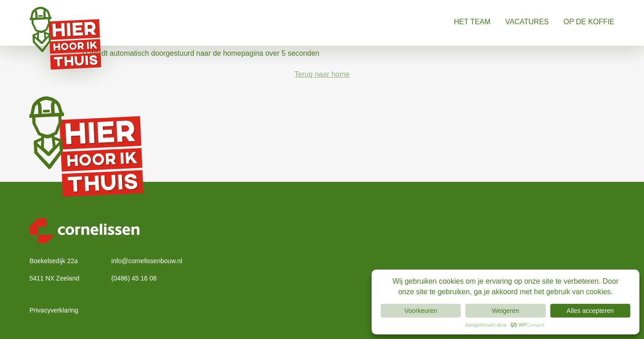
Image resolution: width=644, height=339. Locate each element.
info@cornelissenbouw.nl (147, 261)
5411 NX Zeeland (55, 278)
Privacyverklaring (54, 310)
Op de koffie (589, 22)
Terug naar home (322, 74)
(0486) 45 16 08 (134, 278)
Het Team (472, 22)
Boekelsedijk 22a (54, 261)
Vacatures (527, 22)
